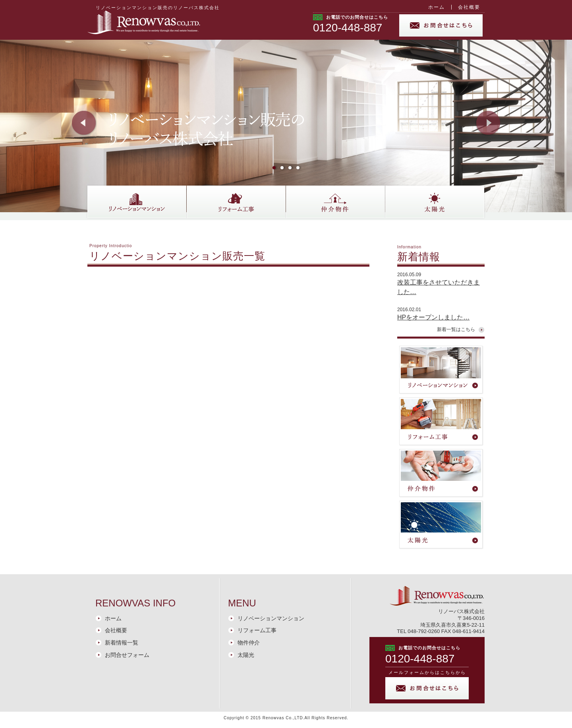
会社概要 (469, 7)
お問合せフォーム (127, 655)
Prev (84, 123)
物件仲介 (249, 643)
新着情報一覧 (122, 643)
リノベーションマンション (271, 618)
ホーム (437, 7)
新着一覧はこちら (456, 329)
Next (488, 123)
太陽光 (246, 655)
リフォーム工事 (257, 630)
